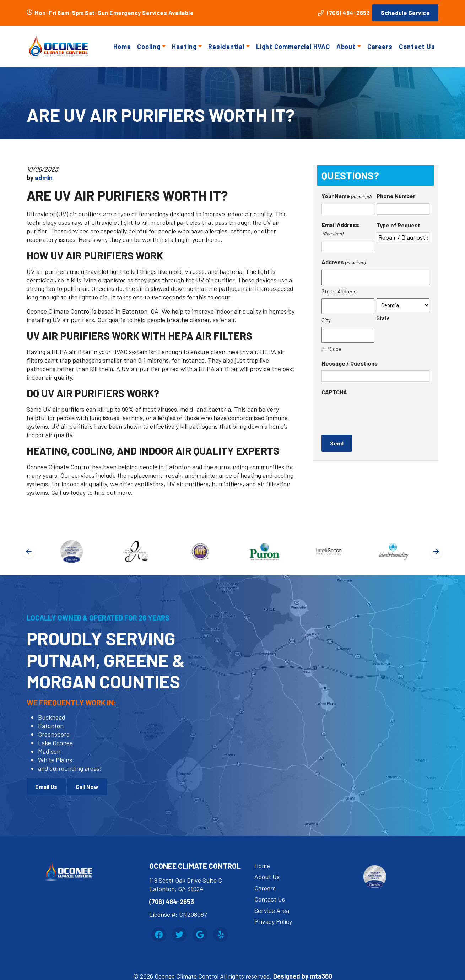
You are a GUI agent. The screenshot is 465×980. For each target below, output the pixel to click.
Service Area (272, 910)
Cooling (149, 47)
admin (44, 178)
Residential (226, 47)
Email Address (340, 230)
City (326, 320)
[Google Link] (200, 935)
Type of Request (398, 225)
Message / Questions (350, 363)
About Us (267, 877)
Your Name (346, 196)
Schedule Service (405, 13)
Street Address (339, 291)
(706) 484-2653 (344, 13)
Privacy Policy (273, 921)
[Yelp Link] (221, 935)
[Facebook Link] (159, 935)
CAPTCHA (334, 392)
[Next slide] (436, 552)
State (383, 318)
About (346, 47)
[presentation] (375, 413)
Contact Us (417, 47)
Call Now (87, 787)
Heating (184, 47)
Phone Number (396, 196)
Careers (380, 47)
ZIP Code (331, 349)
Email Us (46, 787)
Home (122, 47)
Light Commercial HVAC (293, 47)
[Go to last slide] (29, 552)
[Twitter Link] (179, 935)
